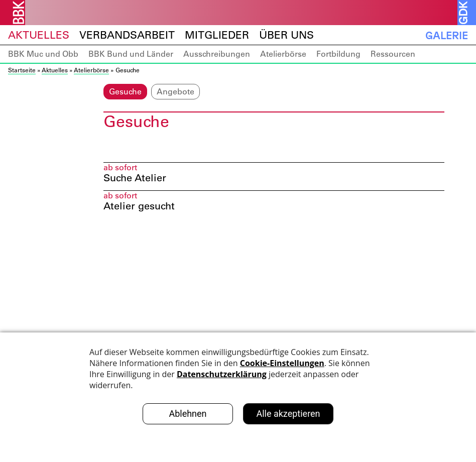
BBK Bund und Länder (131, 54)
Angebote (175, 91)
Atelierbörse (283, 54)
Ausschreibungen (217, 54)
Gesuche (125, 91)
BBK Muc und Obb (43, 54)
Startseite (22, 70)
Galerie (447, 35)
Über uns (286, 35)
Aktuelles (39, 35)
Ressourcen (393, 54)
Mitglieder (217, 35)
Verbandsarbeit (127, 35)
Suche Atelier (135, 179)
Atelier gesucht (139, 207)
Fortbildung (338, 54)
